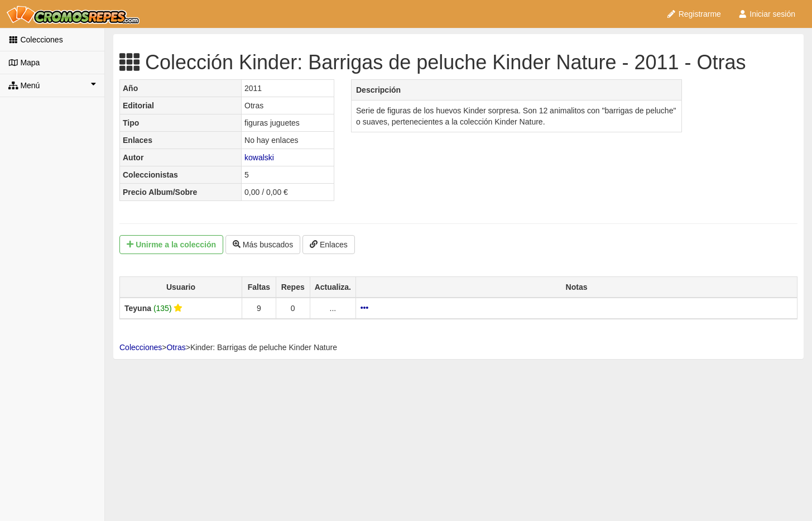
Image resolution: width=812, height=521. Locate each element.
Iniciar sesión (767, 14)
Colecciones (36, 40)
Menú (52, 85)
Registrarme (694, 14)
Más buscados (263, 245)
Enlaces (329, 245)
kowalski (259, 157)
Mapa (24, 63)
